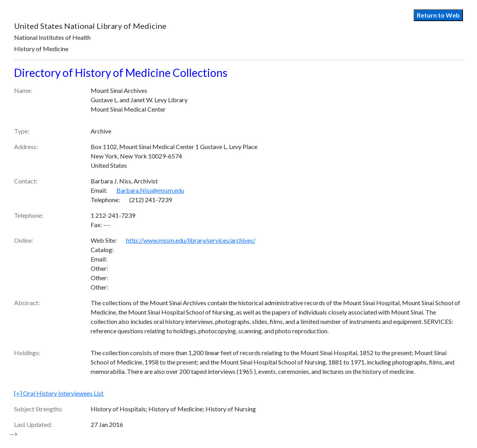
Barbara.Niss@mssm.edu (150, 190)
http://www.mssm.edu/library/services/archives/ (191, 240)
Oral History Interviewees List (59, 393)
